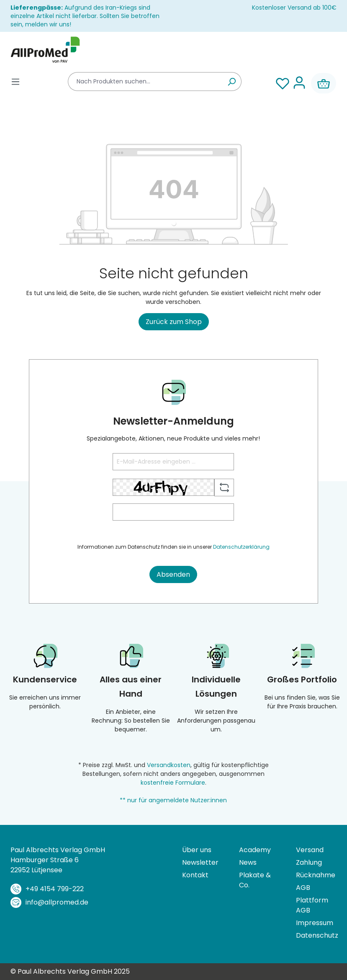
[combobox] (145, 82)
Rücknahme (316, 875)
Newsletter (200, 862)
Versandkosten (169, 765)
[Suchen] (232, 82)
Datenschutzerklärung (241, 547)
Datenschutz (316, 935)
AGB (303, 888)
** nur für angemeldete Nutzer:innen (173, 800)
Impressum (315, 923)
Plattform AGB (312, 905)
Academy (255, 850)
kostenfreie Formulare (173, 783)
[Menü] (15, 82)
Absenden (173, 574)
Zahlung (309, 862)
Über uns (197, 850)
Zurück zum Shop (174, 322)
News (248, 862)
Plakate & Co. (255, 880)
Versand (310, 850)
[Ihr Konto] (299, 83)
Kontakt (195, 875)
